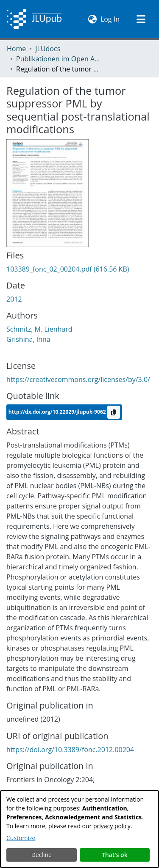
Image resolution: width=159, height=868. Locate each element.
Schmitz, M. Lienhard (39, 329)
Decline (42, 855)
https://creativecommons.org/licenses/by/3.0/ (78, 379)
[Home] (34, 19)
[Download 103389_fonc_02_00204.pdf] (68, 269)
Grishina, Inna (28, 339)
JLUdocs (48, 49)
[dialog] (79, 829)
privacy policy (112, 826)
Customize (21, 838)
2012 (14, 299)
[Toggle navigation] (141, 19)
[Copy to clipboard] (114, 412)
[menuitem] (93, 19)
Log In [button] (110, 19)
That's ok (115, 855)
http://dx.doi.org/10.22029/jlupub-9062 (58, 411)
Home (16, 49)
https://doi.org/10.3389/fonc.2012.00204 (70, 750)
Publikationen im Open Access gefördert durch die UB (59, 59)
